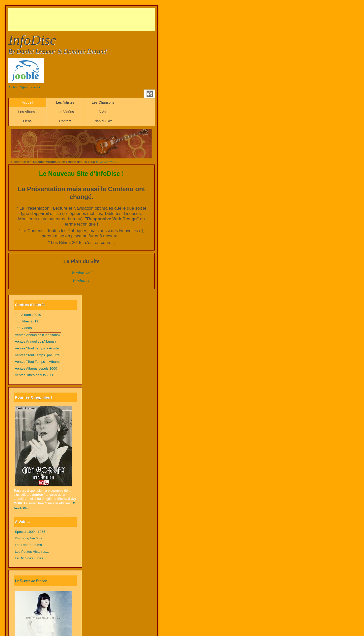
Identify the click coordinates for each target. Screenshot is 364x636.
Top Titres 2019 (27, 321)
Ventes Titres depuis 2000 (35, 375)
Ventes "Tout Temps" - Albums (38, 362)
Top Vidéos (23, 328)
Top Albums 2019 (28, 315)
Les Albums (27, 112)
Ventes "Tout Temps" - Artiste (37, 348)
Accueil (27, 102)
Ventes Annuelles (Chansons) (37, 335)
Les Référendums (28, 545)
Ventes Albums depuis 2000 (36, 368)
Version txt (81, 281)
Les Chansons (103, 102)
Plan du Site (103, 121)
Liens (27, 121)
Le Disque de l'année (31, 581)
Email (150, 94)
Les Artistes (65, 102)
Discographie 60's (28, 538)
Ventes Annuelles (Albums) (35, 341)
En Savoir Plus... (107, 162)
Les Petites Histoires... (32, 552)
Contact (65, 121)
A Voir (103, 112)
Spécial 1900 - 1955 (30, 532)
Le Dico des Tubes (29, 558)
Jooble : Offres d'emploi (24, 87)
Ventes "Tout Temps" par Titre (37, 355)
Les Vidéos (65, 112)
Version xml (81, 273)
